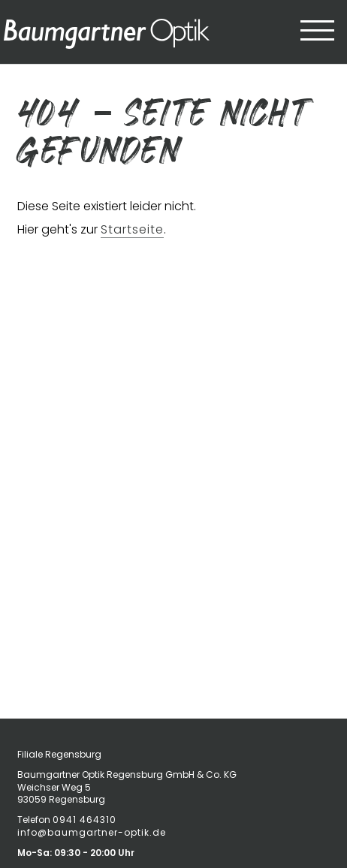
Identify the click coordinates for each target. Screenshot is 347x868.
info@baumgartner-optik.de (92, 832)
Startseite (132, 229)
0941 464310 (84, 820)
